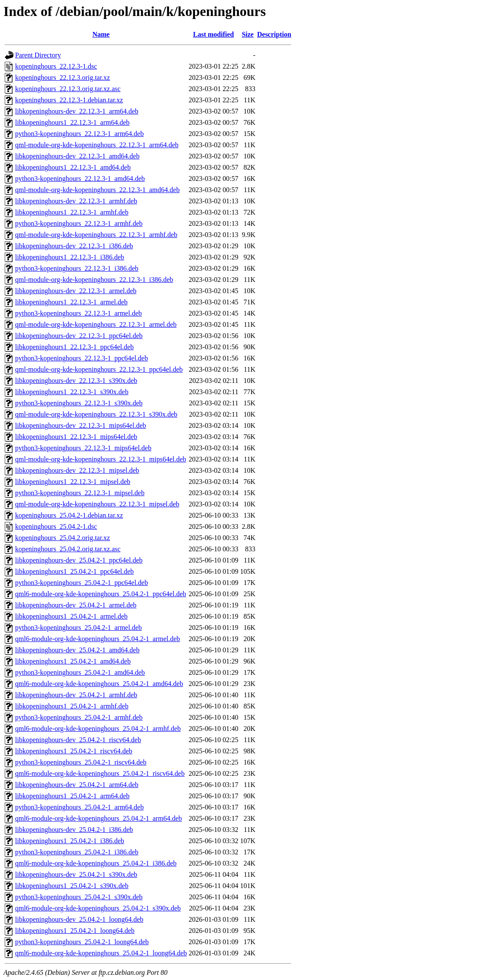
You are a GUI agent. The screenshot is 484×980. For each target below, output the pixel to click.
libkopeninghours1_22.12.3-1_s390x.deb (72, 392)
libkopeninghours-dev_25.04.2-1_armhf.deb (76, 695)
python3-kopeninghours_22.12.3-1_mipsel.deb (80, 493)
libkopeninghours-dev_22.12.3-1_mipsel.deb (77, 470)
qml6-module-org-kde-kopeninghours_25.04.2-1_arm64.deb (99, 818)
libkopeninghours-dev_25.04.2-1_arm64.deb (77, 785)
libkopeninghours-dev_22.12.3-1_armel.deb (76, 291)
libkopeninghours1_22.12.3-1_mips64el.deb (76, 437)
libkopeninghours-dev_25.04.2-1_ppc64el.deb (79, 560)
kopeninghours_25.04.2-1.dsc (56, 526)
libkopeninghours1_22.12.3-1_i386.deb (70, 257)
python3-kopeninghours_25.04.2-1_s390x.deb (79, 897)
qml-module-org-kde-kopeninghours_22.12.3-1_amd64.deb (97, 190)
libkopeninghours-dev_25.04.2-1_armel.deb (76, 605)
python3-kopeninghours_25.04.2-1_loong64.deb (82, 942)
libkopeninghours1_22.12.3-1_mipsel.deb (73, 482)
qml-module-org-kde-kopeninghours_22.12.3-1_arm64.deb (97, 145)
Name (101, 34)
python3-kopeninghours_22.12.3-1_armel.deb (79, 313)
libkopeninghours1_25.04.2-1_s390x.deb (72, 886)
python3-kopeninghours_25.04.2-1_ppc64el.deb (82, 583)
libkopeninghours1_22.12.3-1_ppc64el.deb (74, 347)
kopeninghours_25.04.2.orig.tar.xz (63, 538)
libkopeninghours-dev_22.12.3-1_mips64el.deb (81, 425)
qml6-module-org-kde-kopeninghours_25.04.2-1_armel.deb (97, 639)
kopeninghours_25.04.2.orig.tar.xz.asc (68, 549)
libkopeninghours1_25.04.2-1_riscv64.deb (74, 751)
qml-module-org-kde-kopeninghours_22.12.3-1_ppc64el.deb (99, 369)
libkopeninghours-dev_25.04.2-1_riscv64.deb (78, 740)
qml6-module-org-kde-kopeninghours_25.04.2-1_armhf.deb (98, 729)
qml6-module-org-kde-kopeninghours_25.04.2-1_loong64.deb (101, 953)
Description (274, 34)
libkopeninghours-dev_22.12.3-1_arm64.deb (77, 111)
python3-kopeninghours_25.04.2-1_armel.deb (79, 628)
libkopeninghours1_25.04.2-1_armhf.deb (72, 706)
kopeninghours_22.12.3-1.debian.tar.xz (69, 100)
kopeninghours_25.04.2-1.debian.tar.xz (69, 515)
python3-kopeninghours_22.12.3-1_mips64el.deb (83, 448)
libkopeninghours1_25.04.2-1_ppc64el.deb (74, 571)
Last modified (214, 34)
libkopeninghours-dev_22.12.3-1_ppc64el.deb (79, 336)
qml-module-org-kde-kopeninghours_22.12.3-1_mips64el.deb (101, 459)
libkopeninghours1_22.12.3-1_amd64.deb (73, 167)
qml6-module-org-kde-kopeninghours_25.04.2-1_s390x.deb (98, 908)
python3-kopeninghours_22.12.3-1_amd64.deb (80, 179)
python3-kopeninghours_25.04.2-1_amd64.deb (80, 672)
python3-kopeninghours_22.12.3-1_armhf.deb (79, 223)
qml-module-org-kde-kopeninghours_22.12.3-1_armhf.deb (96, 235)
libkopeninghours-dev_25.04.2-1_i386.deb (74, 830)
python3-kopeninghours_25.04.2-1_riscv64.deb (81, 762)
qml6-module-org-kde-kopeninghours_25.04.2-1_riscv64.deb (100, 773)
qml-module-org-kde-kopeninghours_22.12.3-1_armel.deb (96, 324)
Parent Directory (38, 55)
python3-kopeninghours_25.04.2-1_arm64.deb (79, 807)
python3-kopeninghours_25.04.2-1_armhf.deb (79, 717)
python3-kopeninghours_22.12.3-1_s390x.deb (79, 403)
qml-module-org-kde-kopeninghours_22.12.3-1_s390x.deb (96, 414)
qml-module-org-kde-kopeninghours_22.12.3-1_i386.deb (94, 280)
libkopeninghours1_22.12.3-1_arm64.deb (72, 122)
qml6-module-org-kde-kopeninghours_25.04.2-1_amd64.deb (99, 684)
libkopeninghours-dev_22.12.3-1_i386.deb (74, 246)
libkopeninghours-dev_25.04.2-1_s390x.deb (76, 874)
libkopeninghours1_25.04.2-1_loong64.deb (75, 931)
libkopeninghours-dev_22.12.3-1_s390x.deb (76, 381)
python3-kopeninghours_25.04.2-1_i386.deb (77, 852)
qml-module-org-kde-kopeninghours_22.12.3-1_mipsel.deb (97, 504)
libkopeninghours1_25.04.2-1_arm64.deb (72, 796)
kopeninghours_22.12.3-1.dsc (56, 66)
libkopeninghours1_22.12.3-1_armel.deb (71, 302)
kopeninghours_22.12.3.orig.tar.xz (63, 77)
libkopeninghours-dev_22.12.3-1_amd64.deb (77, 156)
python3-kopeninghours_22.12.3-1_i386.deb (77, 268)
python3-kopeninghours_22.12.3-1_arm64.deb (79, 134)
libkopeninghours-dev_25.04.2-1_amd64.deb (77, 650)
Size (248, 34)
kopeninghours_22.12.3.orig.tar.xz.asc (68, 89)
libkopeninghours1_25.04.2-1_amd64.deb (73, 661)
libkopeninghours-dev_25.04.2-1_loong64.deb (79, 919)
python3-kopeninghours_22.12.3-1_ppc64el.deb (82, 358)
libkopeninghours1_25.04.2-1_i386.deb (70, 841)
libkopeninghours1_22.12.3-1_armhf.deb (72, 212)
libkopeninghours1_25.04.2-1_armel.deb (71, 616)
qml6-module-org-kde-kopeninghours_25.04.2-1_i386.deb (96, 863)
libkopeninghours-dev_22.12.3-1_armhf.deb (76, 201)
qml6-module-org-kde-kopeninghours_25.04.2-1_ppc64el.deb (101, 594)
